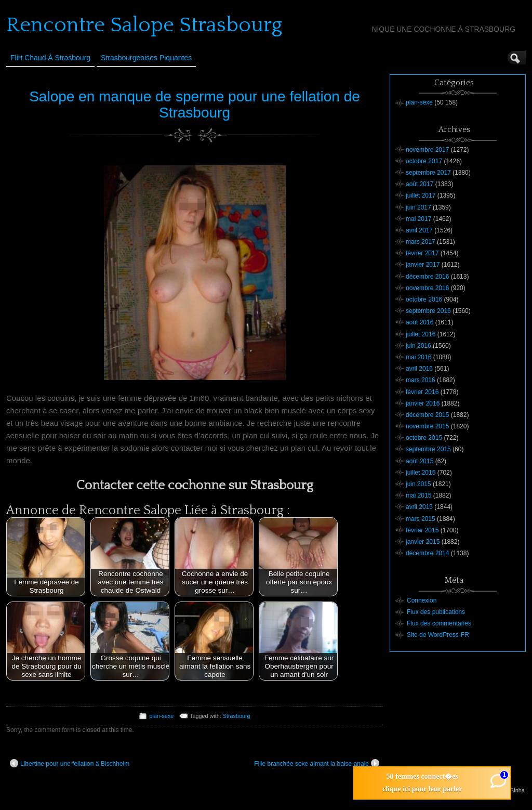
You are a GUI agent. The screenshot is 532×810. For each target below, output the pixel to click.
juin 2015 (418, 484)
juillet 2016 (421, 334)
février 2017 (422, 253)
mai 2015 (418, 495)
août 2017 (420, 184)
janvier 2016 (423, 403)
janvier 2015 (423, 542)
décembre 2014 (427, 553)
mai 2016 (418, 357)
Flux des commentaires (439, 623)
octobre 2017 (424, 161)
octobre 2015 (424, 438)
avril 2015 (419, 507)
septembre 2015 (428, 449)
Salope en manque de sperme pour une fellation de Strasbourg (195, 104)
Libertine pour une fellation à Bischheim (70, 763)
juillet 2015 (421, 473)
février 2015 (422, 530)
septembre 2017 (428, 173)
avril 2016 (419, 369)
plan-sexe (161, 716)
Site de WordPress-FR (438, 635)
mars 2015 (421, 519)
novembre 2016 (427, 288)
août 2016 (420, 322)
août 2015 (420, 461)
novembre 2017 (427, 150)
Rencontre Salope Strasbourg (144, 25)
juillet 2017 (421, 195)
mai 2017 (418, 219)
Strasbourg (237, 716)
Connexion (422, 600)
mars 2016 (421, 380)
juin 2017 (418, 207)
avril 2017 (419, 230)
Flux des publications (436, 612)
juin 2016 (418, 346)
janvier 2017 (423, 265)
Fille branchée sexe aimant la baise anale (317, 763)
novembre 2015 (427, 426)
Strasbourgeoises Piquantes (146, 58)
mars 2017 (421, 242)
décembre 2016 (427, 277)
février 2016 (422, 392)
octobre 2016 (424, 299)
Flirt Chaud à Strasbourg (50, 58)
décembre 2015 (427, 415)
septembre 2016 (428, 311)
